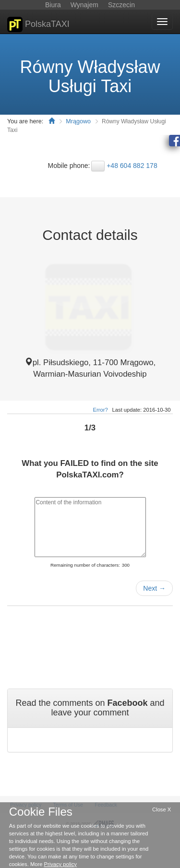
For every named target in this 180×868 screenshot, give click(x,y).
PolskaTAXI (38, 24)
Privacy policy (60, 864)
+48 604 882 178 (132, 166)
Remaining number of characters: (85, 565)
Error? (101, 410)
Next (154, 588)
